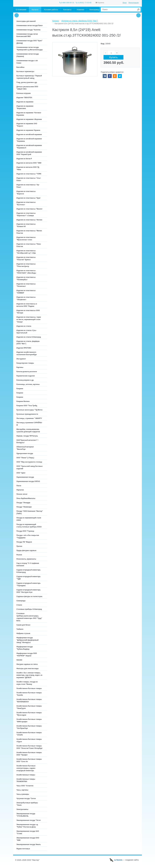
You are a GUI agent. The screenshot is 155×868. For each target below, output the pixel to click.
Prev (17, 15)
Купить (113, 57)
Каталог (56, 21)
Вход (125, 3)
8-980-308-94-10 (67, 3)
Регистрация (134, 3)
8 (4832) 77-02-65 (84, 3)
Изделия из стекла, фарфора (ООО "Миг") (80, 21)
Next (138, 15)
